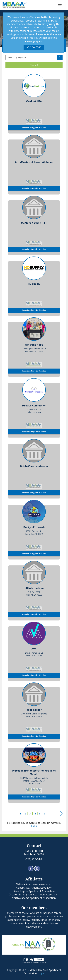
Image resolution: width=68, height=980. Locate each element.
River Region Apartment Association (34, 891)
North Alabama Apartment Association (34, 898)
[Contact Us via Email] (37, 869)
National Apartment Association (34, 884)
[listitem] (34, 103)
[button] (60, 57)
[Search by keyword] (31, 57)
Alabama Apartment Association (34, 888)
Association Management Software (34, 960)
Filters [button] (34, 65)
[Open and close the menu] (46, 5)
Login (34, 826)
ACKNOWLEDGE (34, 47)
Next (61, 814)
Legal (41, 974)
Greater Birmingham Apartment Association (34, 895)
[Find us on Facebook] (31, 869)
